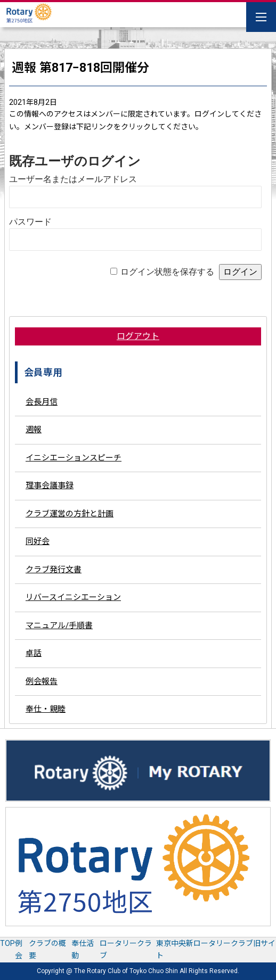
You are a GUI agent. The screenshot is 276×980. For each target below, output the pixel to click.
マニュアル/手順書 (59, 625)
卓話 (34, 653)
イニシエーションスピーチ (74, 458)
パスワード (30, 222)
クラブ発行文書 (54, 570)
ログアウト (138, 336)
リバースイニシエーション (73, 597)
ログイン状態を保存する (167, 272)
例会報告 (42, 681)
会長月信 (42, 402)
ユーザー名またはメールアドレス (73, 179)
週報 (34, 430)
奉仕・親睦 (46, 709)
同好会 (38, 541)
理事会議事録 (50, 485)
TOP (7, 943)
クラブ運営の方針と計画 (70, 514)
